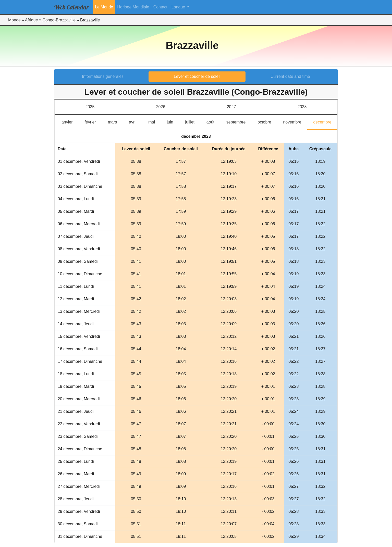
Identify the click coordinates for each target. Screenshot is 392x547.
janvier (70, 122)
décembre (325, 122)
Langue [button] (179, 7)
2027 (231, 107)
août (213, 122)
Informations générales (103, 76)
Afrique (32, 20)
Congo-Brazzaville (59, 20)
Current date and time (290, 76)
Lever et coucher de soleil (197, 76)
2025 (90, 107)
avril (136, 122)
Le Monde (104, 7)
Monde (14, 20)
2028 (302, 107)
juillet (193, 122)
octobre (267, 122)
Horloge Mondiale (133, 7)
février (93, 122)
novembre (295, 122)
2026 (161, 107)
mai (155, 122)
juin (173, 122)
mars (115, 122)
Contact (160, 7)
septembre (239, 122)
